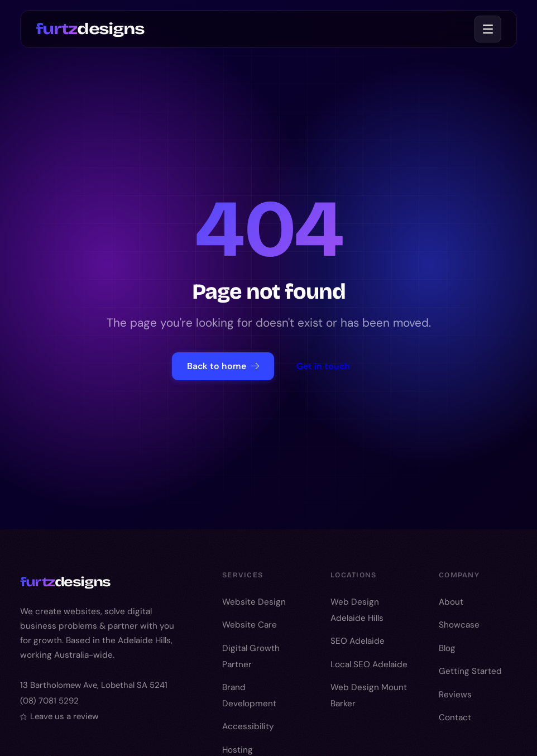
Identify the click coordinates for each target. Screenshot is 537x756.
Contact (455, 717)
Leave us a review (59, 716)
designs (90, 28)
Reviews (455, 695)
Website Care (250, 625)
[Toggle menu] (488, 29)
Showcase (459, 625)
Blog (447, 648)
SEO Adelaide (358, 641)
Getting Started (470, 671)
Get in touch (323, 366)
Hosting (238, 750)
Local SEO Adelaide (369, 664)
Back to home (223, 366)
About (451, 602)
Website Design (254, 602)
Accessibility (248, 726)
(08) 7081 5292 (49, 701)
